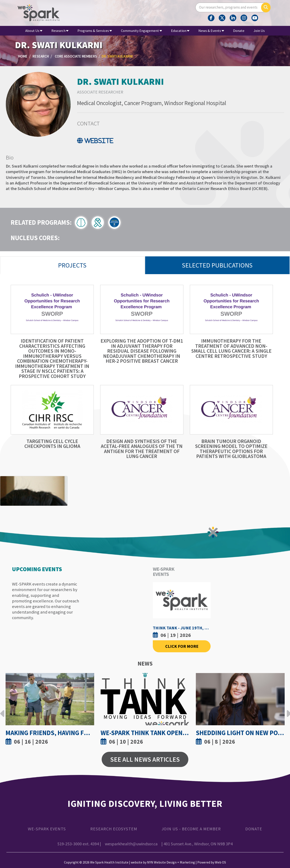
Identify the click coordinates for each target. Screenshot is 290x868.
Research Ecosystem (114, 829)
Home (23, 56)
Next (288, 710)
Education (180, 31)
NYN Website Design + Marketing (171, 862)
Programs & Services (95, 31)
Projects (72, 265)
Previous (2, 710)
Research (60, 31)
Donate (239, 31)
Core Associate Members (76, 56)
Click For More (182, 646)
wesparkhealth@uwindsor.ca (131, 844)
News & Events (211, 31)
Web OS (220, 862)
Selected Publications (217, 265)
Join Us (259, 31)
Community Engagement (141, 31)
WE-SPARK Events (47, 829)
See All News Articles (145, 759)
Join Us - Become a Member (191, 829)
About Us (34, 31)
